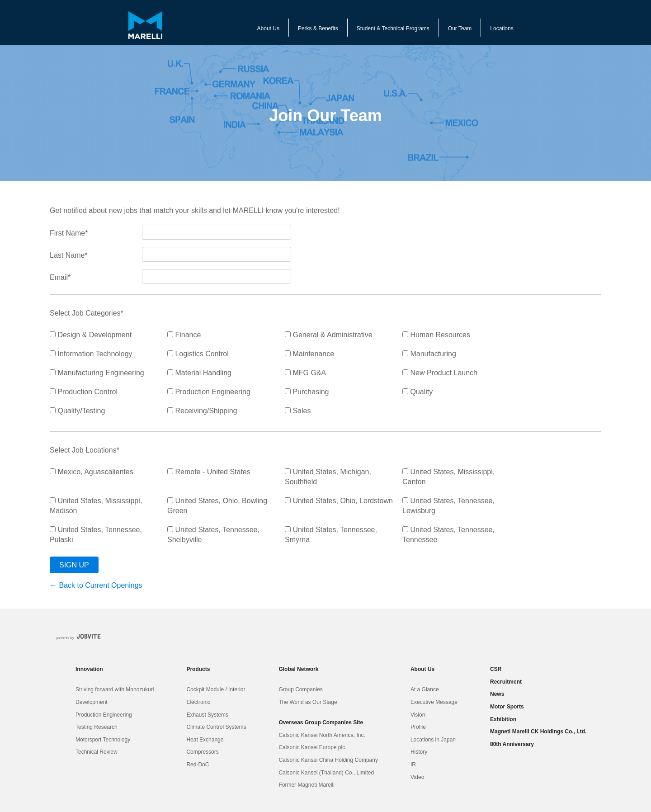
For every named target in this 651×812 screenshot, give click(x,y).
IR (413, 765)
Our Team (460, 28)
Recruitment (506, 682)
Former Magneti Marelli (306, 785)
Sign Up (74, 565)
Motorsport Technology (103, 740)
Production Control (84, 392)
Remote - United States (209, 472)
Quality (417, 392)
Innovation (89, 669)
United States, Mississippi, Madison (96, 506)
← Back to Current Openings (96, 585)
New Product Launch (440, 373)
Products (198, 669)
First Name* (69, 233)
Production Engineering (209, 392)
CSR (496, 669)
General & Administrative (329, 335)
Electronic (198, 702)
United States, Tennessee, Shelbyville (213, 535)
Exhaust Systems (207, 715)
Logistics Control (198, 354)
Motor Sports (507, 707)
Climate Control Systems (216, 727)
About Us (268, 28)
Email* (60, 277)
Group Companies (300, 689)
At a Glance (425, 689)
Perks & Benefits (318, 28)
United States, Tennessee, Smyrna (331, 535)
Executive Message (434, 702)
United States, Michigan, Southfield (328, 477)
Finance (184, 335)
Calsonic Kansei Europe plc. (312, 747)
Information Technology (91, 354)
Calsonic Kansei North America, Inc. (322, 735)
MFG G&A (305, 373)
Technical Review (97, 752)
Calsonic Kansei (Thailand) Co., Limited (326, 773)
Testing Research (97, 727)
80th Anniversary (512, 744)
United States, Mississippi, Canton (448, 477)
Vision (418, 715)
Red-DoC (198, 765)
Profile (418, 727)
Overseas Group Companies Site (321, 722)
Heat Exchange (205, 740)
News (497, 694)
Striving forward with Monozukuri (115, 689)
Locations (502, 28)
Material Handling (199, 373)
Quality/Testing (77, 411)
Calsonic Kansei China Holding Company (328, 760)
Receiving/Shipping (202, 411)
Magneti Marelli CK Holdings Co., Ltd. (538, 732)
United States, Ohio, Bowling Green (217, 506)
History (419, 752)
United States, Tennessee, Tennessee (448, 535)
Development (92, 702)
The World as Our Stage (308, 702)
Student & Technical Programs (393, 28)
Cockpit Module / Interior (216, 689)
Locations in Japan (433, 740)
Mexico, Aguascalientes (92, 472)
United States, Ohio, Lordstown (339, 501)
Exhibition (503, 719)
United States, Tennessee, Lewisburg (448, 506)
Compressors (202, 752)
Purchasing (307, 392)
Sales (298, 411)
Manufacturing (429, 354)
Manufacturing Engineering (97, 373)
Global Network (298, 669)
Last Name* (69, 255)
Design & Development (91, 335)
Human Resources (436, 335)
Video (417, 777)
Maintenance (309, 354)
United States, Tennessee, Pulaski (96, 535)
